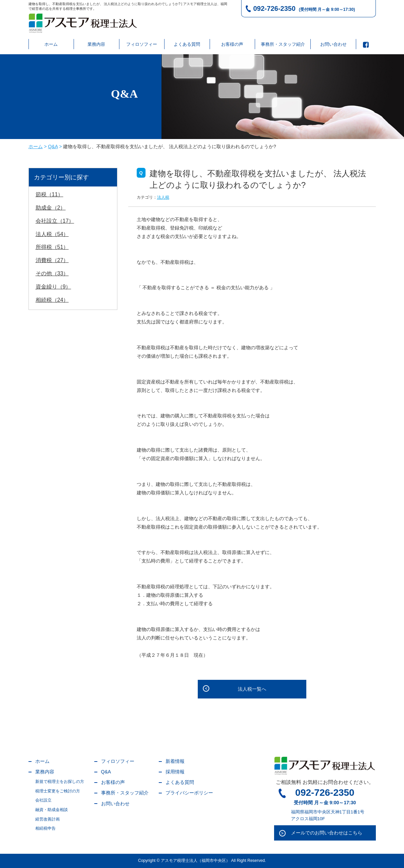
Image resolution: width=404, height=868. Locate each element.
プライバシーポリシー (189, 793)
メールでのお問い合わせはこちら (327, 833)
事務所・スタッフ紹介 (283, 44)
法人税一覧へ (252, 689)
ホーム (51, 44)
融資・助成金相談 (52, 810)
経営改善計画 (47, 819)
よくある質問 (187, 44)
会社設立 (43, 800)
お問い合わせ (333, 44)
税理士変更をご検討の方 (58, 791)
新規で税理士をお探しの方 (60, 782)
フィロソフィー (142, 44)
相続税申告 (45, 828)
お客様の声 (232, 44)
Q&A (106, 772)
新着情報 (175, 761)
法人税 (163, 197)
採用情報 (175, 772)
